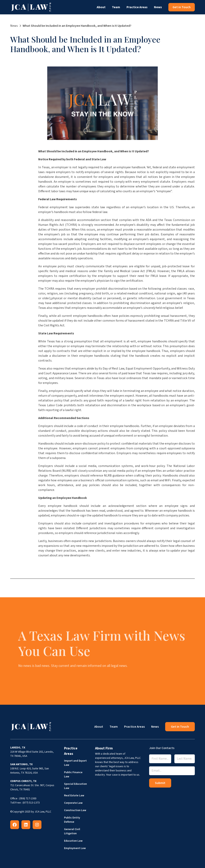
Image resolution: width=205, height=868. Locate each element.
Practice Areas (137, 7)
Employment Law (75, 848)
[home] (31, 7)
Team (116, 7)
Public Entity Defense (72, 820)
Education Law (73, 841)
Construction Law (75, 810)
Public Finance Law (73, 774)
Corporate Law (73, 803)
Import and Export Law (75, 763)
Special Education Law (75, 786)
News (158, 7)
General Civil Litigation (72, 831)
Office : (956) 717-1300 (23, 799)
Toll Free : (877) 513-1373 (25, 803)
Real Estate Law (74, 796)
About (101, 7)
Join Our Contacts (162, 748)
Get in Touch (182, 7)
